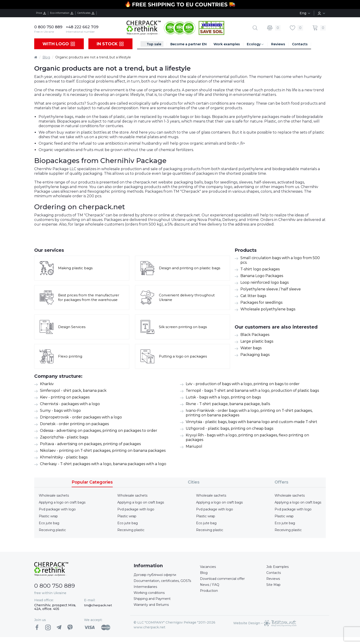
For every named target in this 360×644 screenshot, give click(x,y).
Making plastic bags (76, 268)
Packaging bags (255, 355)
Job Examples (279, 567)
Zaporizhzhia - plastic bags (64, 437)
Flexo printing (71, 356)
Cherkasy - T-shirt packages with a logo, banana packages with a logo (103, 464)
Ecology (256, 44)
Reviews (278, 44)
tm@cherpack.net (98, 605)
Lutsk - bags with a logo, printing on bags (223, 397)
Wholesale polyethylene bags (268, 309)
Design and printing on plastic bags (191, 268)
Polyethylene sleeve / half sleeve (271, 289)
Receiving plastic (52, 530)
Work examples (227, 44)
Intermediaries (147, 594)
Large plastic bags (257, 341)
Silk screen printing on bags (184, 327)
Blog (46, 57)
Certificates (107, 13)
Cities (194, 482)
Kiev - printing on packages (65, 397)
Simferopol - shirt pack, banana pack (73, 391)
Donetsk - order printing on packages (74, 424)
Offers (281, 482)
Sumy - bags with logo (60, 411)
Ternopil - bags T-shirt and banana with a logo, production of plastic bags (252, 391)
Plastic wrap (48, 516)
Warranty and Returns (154, 614)
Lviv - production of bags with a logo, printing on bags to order (243, 384)
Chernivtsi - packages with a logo (70, 404)
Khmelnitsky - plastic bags (64, 457)
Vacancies (209, 567)
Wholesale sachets (54, 495)
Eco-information (73, 13)
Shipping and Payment (155, 607)
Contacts (300, 44)
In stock (110, 44)
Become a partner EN (188, 44)
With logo (59, 44)
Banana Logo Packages (262, 276)
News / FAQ (210, 587)
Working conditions (151, 601)
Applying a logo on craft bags (62, 502)
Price (44, 13)
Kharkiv (47, 384)
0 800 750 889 (49, 27)
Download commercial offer (226, 580)
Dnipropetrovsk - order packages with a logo (81, 417)
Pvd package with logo (57, 509)
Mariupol (194, 446)
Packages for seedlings (261, 302)
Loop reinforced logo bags (264, 282)
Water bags (251, 348)
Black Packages (255, 335)
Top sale (154, 44)
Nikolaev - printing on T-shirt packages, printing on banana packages (103, 451)
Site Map (274, 587)
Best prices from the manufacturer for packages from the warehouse (90, 297)
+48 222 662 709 (85, 27)
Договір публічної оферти (159, 575)
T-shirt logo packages (260, 269)
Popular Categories (92, 482)
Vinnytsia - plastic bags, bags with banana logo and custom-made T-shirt (252, 422)
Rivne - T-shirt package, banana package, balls (228, 404)
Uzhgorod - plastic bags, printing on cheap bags (229, 428)
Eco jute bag (49, 523)
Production (211, 594)
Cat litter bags (253, 296)
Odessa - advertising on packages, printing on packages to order (99, 431)
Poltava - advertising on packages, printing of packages (90, 444)
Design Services (72, 327)
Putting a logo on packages (184, 356)
